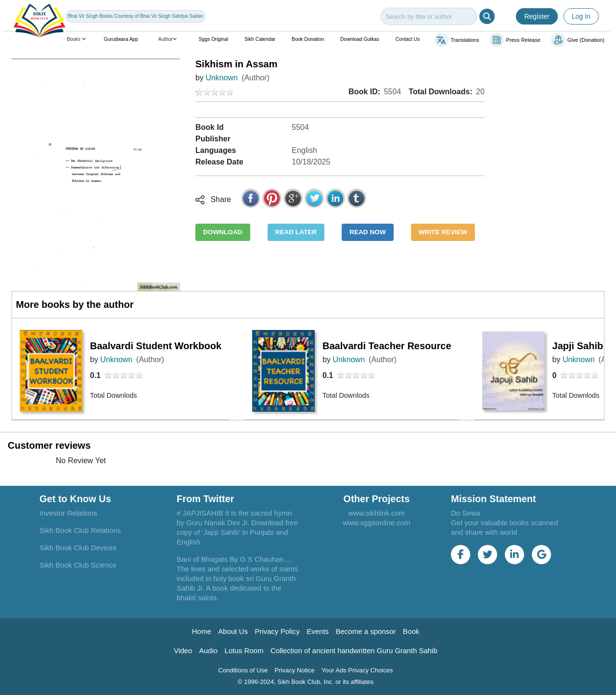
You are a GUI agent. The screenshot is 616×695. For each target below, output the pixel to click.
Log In (581, 16)
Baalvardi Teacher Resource (387, 346)
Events (318, 631)
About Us (233, 631)
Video (183, 651)
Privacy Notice (295, 670)
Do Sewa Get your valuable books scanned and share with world (505, 523)
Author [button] (168, 39)
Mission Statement (494, 499)
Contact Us (408, 39)
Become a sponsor (366, 631)
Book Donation (308, 39)
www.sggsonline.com (376, 523)
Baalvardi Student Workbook (156, 346)
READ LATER (296, 232)
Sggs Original (213, 39)
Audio (208, 651)
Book (411, 631)
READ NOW (368, 232)
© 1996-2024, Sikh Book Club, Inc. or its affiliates (306, 682)
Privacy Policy (277, 631)
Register (537, 16)
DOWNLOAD (223, 232)
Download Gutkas (360, 39)
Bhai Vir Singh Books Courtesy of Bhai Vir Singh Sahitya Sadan (135, 16)
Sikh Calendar (260, 39)
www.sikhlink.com (377, 513)
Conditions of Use (243, 670)
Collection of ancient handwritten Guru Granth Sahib (354, 651)
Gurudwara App (121, 39)
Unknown (222, 78)
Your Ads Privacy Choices (357, 670)
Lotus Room (244, 651)
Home (202, 631)
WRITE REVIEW (443, 232)
